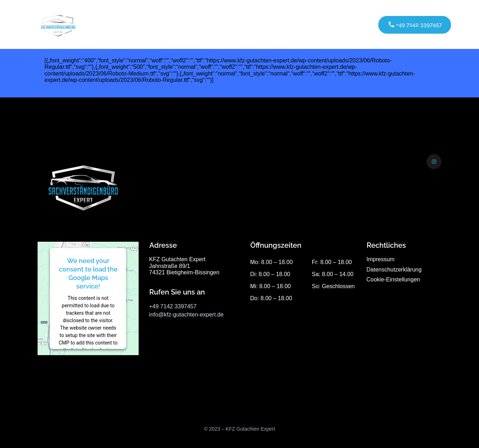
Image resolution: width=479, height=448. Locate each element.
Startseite (158, 24)
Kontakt (297, 24)
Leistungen (195, 24)
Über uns (236, 24)
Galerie (268, 24)
